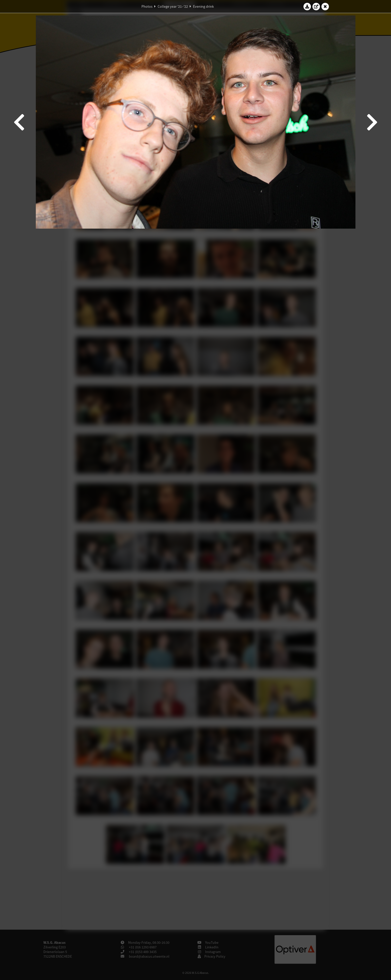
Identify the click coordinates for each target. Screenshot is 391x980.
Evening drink (203, 6)
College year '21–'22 (173, 6)
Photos (147, 6)
